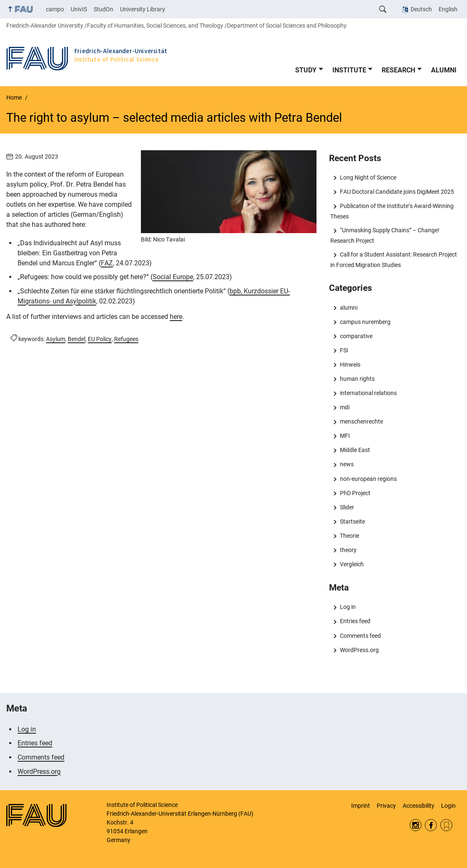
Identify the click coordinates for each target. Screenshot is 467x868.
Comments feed (360, 636)
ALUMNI (444, 70)
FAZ (107, 263)
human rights (357, 379)
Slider (347, 507)
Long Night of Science (368, 177)
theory (348, 550)
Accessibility (419, 806)
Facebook (431, 825)
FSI (344, 350)
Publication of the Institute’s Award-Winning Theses (392, 211)
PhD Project (355, 493)
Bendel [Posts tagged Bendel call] (77, 339)
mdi (345, 407)
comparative (356, 336)
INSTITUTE (349, 70)
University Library (143, 9)
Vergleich (352, 564)
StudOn (103, 9)
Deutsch (421, 9)
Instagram (416, 825)
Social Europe (173, 277)
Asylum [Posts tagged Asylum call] (56, 339)
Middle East (355, 450)
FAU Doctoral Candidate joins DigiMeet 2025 (397, 192)
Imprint (361, 806)
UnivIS (79, 9)
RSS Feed (446, 825)
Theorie (350, 536)
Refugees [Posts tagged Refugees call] (126, 339)
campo (55, 9)
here (176, 317)
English (448, 9)
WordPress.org (359, 650)
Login (448, 806)
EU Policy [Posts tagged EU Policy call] (100, 339)
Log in (348, 607)
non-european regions (368, 479)
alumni (349, 308)
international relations (368, 393)
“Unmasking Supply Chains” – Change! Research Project (385, 235)
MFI (345, 436)
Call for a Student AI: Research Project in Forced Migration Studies (393, 259)
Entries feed (355, 621)
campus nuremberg (365, 322)
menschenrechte (361, 421)
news (347, 464)
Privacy (386, 806)
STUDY (306, 70)
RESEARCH (398, 70)
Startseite (352, 521)
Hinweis (350, 365)
